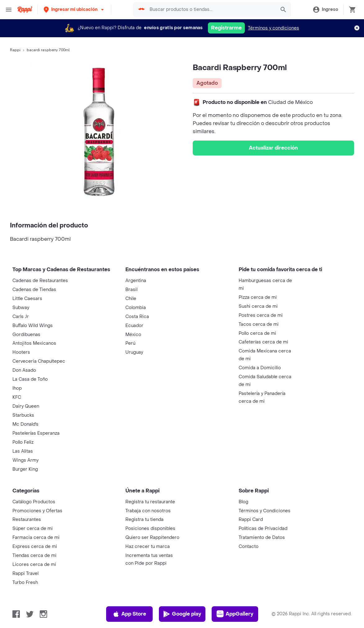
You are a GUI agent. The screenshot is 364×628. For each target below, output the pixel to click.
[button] (74, 9)
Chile (131, 299)
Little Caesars (27, 299)
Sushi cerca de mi (258, 306)
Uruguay (134, 352)
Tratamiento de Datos (262, 538)
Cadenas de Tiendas (34, 290)
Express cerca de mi (35, 547)
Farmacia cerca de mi (36, 538)
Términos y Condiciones (265, 511)
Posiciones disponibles (150, 529)
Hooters (21, 352)
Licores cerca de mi (34, 565)
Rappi (15, 50)
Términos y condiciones (274, 28)
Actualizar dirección (273, 148)
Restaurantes (27, 520)
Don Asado (24, 370)
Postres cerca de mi (261, 315)
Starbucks (23, 415)
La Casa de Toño (30, 379)
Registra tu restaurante (150, 502)
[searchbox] (211, 10)
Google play (182, 614)
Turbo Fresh (25, 583)
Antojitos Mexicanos (34, 343)
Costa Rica (137, 317)
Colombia (136, 308)
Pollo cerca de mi (257, 333)
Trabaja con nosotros (148, 511)
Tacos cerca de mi (259, 324)
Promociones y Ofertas (37, 511)
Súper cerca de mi (33, 529)
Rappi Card (251, 520)
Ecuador (134, 326)
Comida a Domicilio (260, 368)
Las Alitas (23, 451)
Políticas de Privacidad (263, 529)
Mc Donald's (25, 424)
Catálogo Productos (34, 502)
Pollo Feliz (23, 442)
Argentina (136, 281)
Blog (243, 502)
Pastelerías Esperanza (36, 433)
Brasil (131, 290)
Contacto (249, 547)
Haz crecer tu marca (148, 547)
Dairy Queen (26, 406)
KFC (17, 397)
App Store (129, 614)
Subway (21, 308)
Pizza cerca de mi (258, 297)
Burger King (25, 469)
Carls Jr (21, 317)
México (133, 335)
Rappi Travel (25, 574)
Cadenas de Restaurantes (40, 281)
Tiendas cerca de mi (34, 556)
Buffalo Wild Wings (33, 326)
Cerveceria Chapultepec (39, 361)
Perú (130, 343)
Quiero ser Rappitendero (152, 538)
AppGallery (235, 614)
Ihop (17, 388)
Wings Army (25, 460)
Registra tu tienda (144, 520)
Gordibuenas (26, 335)
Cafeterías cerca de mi (263, 342)
